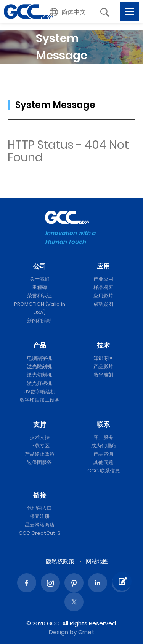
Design (59, 632)
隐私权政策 (60, 561)
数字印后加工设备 (40, 400)
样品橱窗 (103, 287)
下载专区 (40, 446)
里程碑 (39, 287)
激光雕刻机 (39, 367)
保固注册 (40, 516)
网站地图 (97, 561)
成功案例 (103, 304)
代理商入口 (39, 508)
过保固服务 (39, 462)
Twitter (74, 602)
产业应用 (103, 279)
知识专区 (103, 358)
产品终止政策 (40, 454)
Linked (98, 583)
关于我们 (40, 279)
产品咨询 (103, 454)
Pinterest (74, 583)
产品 (40, 345)
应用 (103, 266)
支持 (40, 425)
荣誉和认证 (39, 296)
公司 (40, 266)
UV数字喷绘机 (39, 392)
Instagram (50, 583)
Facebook (27, 583)
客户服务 (103, 437)
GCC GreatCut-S (40, 533)
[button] (68, 12)
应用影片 (103, 296)
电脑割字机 (39, 358)
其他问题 (103, 462)
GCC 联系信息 (104, 471)
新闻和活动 (39, 321)
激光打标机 (39, 383)
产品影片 (103, 367)
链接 (40, 495)
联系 (103, 425)
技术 (103, 345)
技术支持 (40, 437)
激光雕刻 (103, 375)
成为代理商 (104, 446)
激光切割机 (39, 375)
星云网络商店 (40, 525)
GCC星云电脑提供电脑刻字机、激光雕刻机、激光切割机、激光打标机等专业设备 (29, 11)
